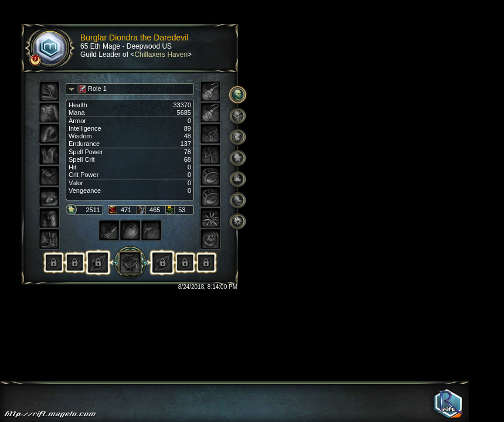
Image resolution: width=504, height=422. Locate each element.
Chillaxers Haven (161, 55)
